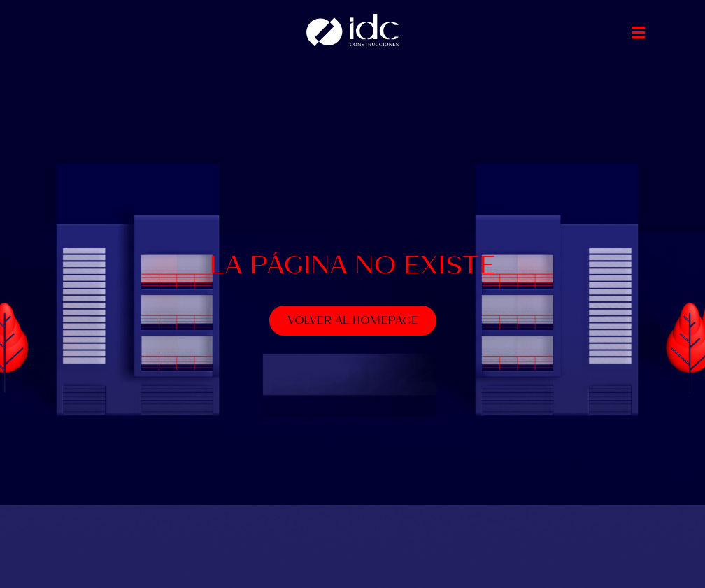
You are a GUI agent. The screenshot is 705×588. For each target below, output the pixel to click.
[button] (639, 33)
